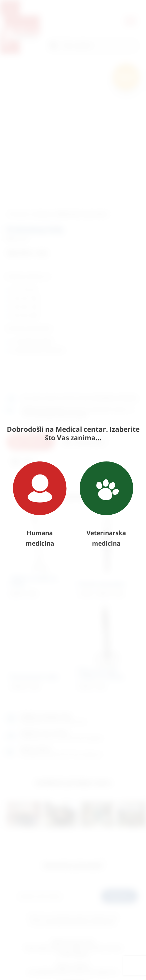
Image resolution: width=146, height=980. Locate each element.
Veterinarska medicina (106, 505)
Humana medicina (40, 505)
